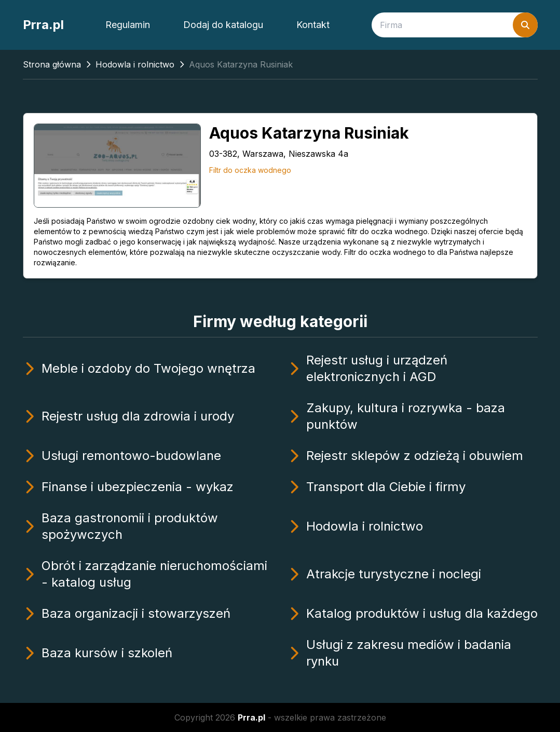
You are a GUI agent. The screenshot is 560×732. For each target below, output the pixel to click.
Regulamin (128, 25)
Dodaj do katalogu (223, 25)
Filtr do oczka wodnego (250, 170)
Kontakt (313, 25)
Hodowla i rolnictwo (135, 64)
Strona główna (52, 64)
